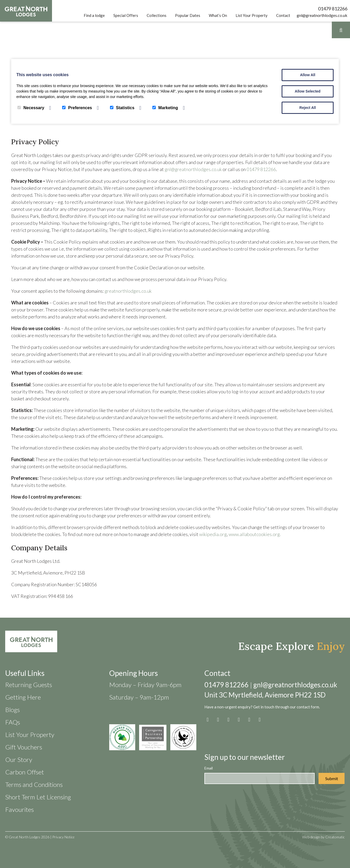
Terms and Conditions (34, 784)
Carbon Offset (25, 772)
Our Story (19, 759)
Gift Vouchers (24, 747)
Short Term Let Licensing (38, 797)
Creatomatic (335, 837)
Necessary (31, 108)
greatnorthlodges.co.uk (128, 291)
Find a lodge (94, 15)
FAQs (13, 722)
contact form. (308, 707)
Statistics (122, 108)
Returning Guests (29, 685)
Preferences (77, 108)
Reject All (307, 108)
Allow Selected (308, 91)
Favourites (20, 809)
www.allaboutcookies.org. (255, 534)
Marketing (165, 108)
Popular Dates (188, 15)
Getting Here (23, 697)
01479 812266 (333, 9)
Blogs (12, 710)
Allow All (308, 75)
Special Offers (126, 15)
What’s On (218, 15)
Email (209, 768)
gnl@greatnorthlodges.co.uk (322, 15)
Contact (283, 15)
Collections (157, 15)
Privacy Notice (63, 837)
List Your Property (252, 15)
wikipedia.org (213, 534)
